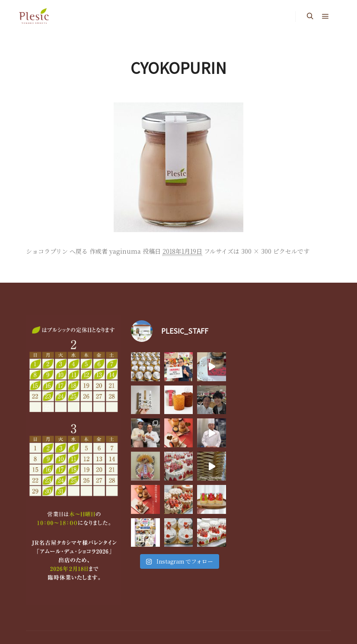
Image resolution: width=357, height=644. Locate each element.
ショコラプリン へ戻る (57, 251)
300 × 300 (256, 251)
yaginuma (125, 251)
